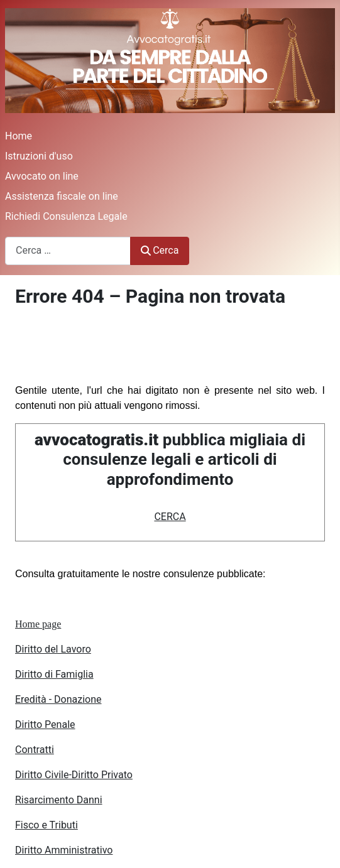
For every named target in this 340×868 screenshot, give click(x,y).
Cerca (160, 250)
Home (19, 136)
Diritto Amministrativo (64, 850)
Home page (38, 624)
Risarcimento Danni (59, 800)
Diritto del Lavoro (53, 649)
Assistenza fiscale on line (62, 196)
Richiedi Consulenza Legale (66, 216)
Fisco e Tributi (47, 825)
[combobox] (68, 251)
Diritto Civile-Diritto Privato (74, 775)
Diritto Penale (45, 724)
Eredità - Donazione (58, 699)
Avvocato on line (42, 176)
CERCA (170, 517)
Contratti (35, 750)
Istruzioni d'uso (39, 156)
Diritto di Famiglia (54, 674)
